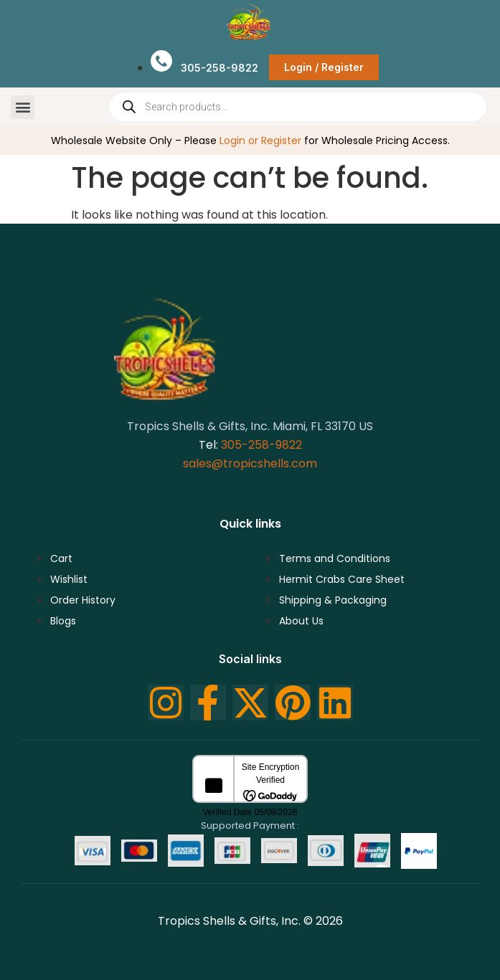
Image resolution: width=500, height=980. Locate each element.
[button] (23, 107)
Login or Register (260, 141)
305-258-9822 (261, 445)
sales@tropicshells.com (250, 463)
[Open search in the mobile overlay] (298, 107)
